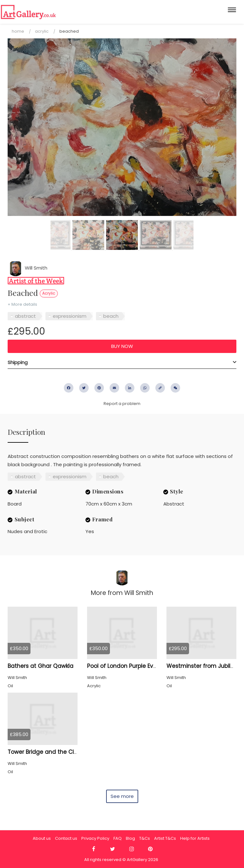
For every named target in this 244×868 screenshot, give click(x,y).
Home (18, 31)
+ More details (22, 304)
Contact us (66, 838)
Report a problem (122, 404)
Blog (130, 838)
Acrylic (42, 31)
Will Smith (27, 268)
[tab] (122, 362)
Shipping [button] (18, 362)
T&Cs (145, 838)
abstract (25, 316)
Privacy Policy (95, 838)
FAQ (118, 838)
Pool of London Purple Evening (128, 666)
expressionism (70, 316)
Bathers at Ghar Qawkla (41, 666)
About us (42, 838)
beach (111, 316)
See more (122, 796)
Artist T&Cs (165, 838)
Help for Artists (195, 838)
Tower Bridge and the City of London (58, 752)
